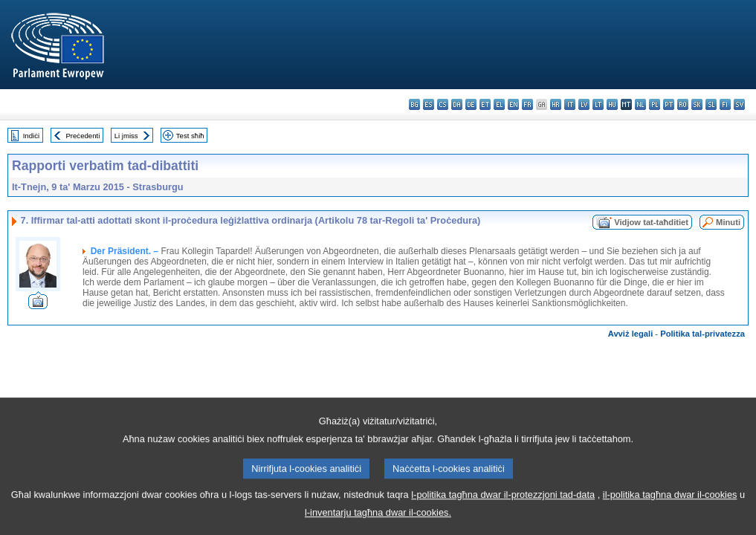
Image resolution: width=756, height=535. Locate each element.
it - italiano (570, 104)
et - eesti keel (485, 104)
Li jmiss (126, 136)
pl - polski (655, 104)
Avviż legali (631, 334)
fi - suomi (725, 104)
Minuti (728, 222)
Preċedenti (83, 136)
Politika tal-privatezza (702, 334)
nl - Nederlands (640, 104)
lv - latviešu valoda (584, 104)
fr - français (527, 104)
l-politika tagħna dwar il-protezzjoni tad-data (503, 517)
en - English (513, 104)
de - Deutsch (471, 104)
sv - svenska (739, 104)
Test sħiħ (190, 136)
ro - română (683, 104)
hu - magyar (612, 104)
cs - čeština (443, 104)
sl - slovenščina (711, 104)
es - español (429, 104)
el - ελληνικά (499, 104)
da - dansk (457, 104)
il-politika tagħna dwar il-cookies (670, 517)
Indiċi (31, 136)
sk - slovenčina (697, 104)
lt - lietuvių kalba (598, 104)
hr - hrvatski (556, 104)
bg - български (414, 104)
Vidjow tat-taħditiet (651, 222)
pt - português (669, 104)
